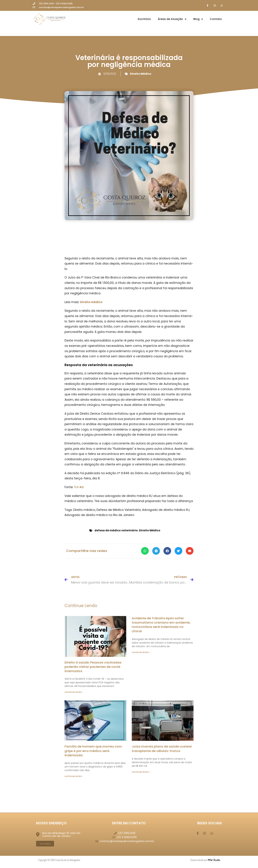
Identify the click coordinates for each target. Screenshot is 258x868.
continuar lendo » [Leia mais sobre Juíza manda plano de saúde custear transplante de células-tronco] (141, 772)
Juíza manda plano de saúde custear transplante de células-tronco (162, 749)
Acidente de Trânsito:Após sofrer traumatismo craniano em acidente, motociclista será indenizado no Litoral (161, 625)
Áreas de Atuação (172, 19)
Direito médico (91, 302)
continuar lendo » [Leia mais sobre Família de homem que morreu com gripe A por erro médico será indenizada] (74, 777)
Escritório (144, 19)
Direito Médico (141, 74)
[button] (145, 551)
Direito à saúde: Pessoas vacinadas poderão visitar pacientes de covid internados (93, 667)
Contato (216, 19)
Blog (198, 19)
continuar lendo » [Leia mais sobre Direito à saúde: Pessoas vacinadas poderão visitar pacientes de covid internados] (74, 692)
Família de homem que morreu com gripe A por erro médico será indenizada (93, 751)
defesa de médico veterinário (116, 531)
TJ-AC (79, 487)
